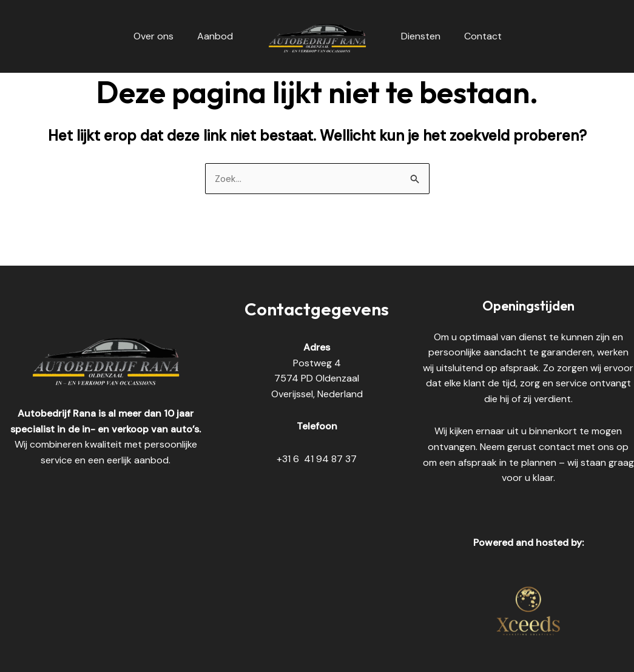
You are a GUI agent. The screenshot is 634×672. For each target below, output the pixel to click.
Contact (477, 36)
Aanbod (217, 36)
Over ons (160, 36)
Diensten (419, 36)
